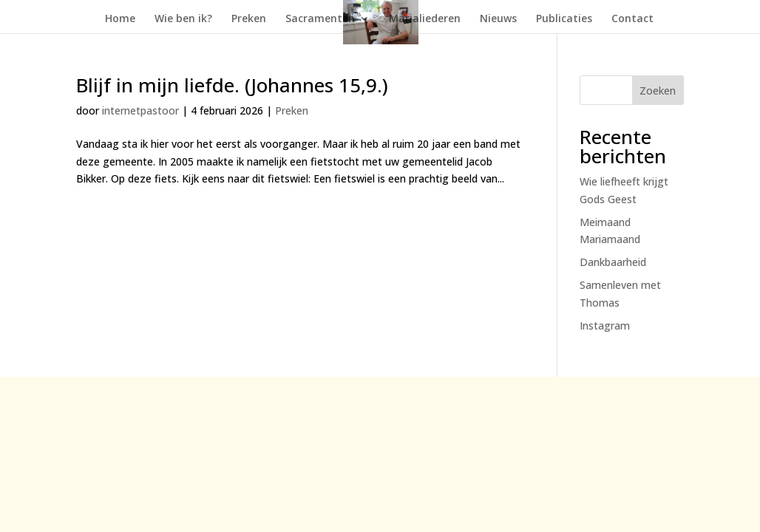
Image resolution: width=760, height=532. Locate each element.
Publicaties (564, 19)
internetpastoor (140, 110)
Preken (249, 19)
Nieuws (498, 19)
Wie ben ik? (183, 19)
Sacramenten (320, 19)
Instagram (605, 325)
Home (120, 19)
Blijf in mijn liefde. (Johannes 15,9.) (232, 85)
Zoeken (658, 91)
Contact (632, 19)
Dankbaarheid (613, 262)
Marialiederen (425, 19)
